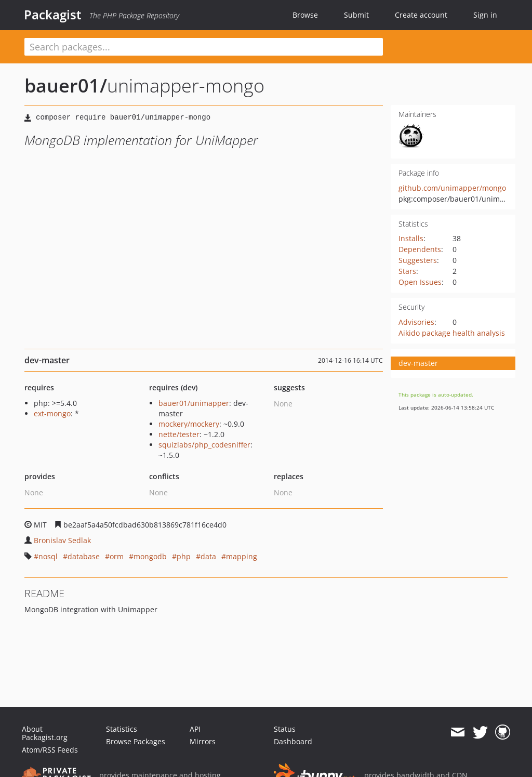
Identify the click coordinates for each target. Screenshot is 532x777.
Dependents (420, 249)
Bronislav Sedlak (62, 540)
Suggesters (418, 260)
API (195, 729)
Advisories (416, 322)
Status (285, 729)
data (208, 556)
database (84, 556)
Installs (411, 238)
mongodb (150, 556)
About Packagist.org (45, 733)
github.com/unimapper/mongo (452, 188)
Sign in (485, 15)
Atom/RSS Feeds (50, 750)
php (184, 556)
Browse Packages (136, 741)
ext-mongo (52, 413)
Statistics (122, 729)
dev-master (418, 363)
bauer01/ (66, 85)
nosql (48, 556)
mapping (242, 556)
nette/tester (179, 434)
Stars (407, 271)
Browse (305, 15)
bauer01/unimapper (194, 403)
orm (117, 556)
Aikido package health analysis (452, 333)
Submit (356, 15)
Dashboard (293, 741)
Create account (421, 15)
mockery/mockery (189, 424)
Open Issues (420, 282)
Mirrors (203, 741)
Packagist (53, 15)
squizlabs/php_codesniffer (204, 445)
